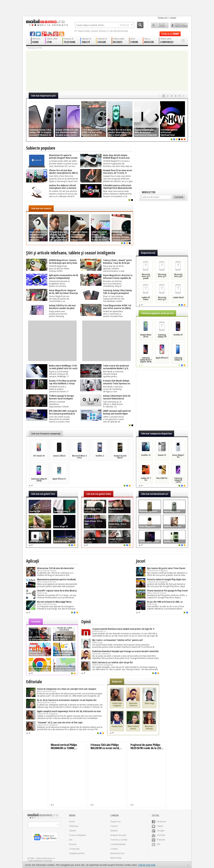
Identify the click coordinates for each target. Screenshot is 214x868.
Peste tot (126, 25)
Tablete (73, 831)
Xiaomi (94, 31)
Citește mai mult (147, 865)
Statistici (114, 831)
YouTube (158, 835)
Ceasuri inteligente (78, 835)
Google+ (158, 831)
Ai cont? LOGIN (160, 25)
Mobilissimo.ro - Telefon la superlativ (47, 23)
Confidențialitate (118, 844)
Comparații (74, 849)
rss (62, 34)
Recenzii (73, 844)
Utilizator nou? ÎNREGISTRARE (179, 25)
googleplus (44, 34)
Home (72, 822)
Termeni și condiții (119, 840)
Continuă (179, 197)
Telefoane (74, 826)
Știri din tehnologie (119, 31)
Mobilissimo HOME (35, 48)
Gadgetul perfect (77, 853)
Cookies (114, 849)
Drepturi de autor (119, 835)
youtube (50, 34)
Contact (173, 17)
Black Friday (84, 31)
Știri (71, 840)
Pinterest (158, 840)
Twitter (158, 826)
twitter (38, 34)
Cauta (140, 25)
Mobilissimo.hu (117, 853)
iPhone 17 (104, 31)
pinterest (56, 34)
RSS (156, 844)
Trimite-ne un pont (170, 34)
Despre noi (163, 17)
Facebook (159, 822)
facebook (32, 34)
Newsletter (149, 192)
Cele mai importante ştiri (43, 96)
